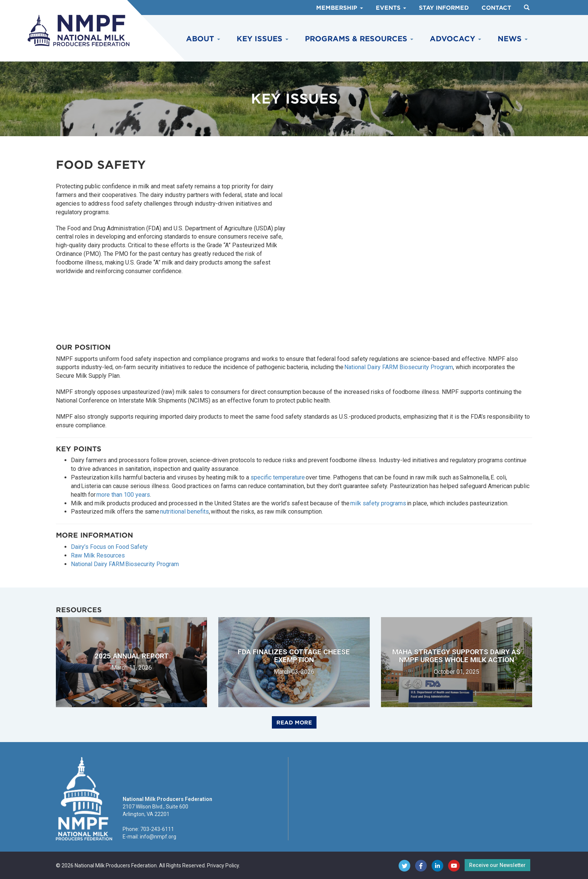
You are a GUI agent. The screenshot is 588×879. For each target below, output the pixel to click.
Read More (294, 723)
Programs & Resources (359, 39)
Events (391, 8)
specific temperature (278, 477)
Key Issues (262, 39)
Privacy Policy (223, 865)
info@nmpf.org (158, 837)
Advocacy (455, 39)
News (513, 39)
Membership (340, 8)
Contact (496, 8)
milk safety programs (378, 503)
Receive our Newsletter (497, 865)
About (203, 39)
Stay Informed (444, 8)
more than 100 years (123, 495)
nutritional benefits (184, 512)
